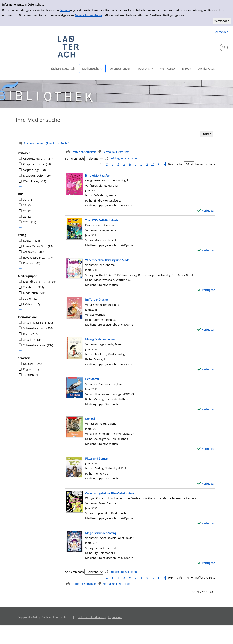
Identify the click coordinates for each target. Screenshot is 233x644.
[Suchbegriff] (108, 134)
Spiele (27, 298)
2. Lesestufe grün (34, 345)
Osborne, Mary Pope (34, 159)
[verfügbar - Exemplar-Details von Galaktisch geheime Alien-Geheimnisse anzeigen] (206, 523)
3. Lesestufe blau (34, 328)
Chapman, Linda (34, 164)
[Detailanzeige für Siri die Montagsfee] (97, 175)
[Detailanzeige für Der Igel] (90, 419)
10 (153, 164)
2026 (26, 222)
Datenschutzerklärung (89, 15)
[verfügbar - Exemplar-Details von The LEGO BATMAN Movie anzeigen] (206, 250)
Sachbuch (29, 287)
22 (25, 217)
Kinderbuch (31, 293)
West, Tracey (31, 181)
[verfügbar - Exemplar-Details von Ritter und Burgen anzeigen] (206, 484)
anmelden (222, 32)
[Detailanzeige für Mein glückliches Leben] (100, 339)
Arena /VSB (30, 252)
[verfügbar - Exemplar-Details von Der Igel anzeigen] (206, 449)
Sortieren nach (74, 159)
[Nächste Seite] (159, 164)
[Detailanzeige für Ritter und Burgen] (97, 459)
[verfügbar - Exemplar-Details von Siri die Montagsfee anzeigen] (206, 211)
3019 (26, 200)
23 (25, 211)
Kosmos (28, 263)
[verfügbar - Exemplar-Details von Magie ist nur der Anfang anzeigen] (206, 563)
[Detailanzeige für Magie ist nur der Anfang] (101, 533)
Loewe (27, 240)
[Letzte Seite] (164, 164)
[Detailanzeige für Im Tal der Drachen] (97, 300)
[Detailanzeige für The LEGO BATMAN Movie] (102, 220)
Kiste (26, 334)
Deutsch (28, 364)
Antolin (28, 340)
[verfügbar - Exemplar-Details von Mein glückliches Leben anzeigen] (206, 369)
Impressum (115, 617)
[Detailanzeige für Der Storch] (92, 379)
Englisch (28, 369)
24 (25, 205)
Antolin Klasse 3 (33, 323)
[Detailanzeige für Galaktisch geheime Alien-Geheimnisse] (110, 493)
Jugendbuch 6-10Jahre (34, 282)
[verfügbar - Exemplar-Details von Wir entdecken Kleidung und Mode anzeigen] (206, 290)
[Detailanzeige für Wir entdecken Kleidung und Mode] (107, 260)
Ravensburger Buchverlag (34, 258)
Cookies (65, 10)
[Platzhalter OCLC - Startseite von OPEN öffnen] (69, 47)
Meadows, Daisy (33, 175)
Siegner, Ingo (31, 170)
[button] (224, 47)
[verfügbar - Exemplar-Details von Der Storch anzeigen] (206, 409)
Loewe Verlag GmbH (34, 246)
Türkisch (28, 375)
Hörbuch (29, 304)
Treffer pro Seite (205, 164)
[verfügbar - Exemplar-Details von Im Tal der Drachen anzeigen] (206, 330)
